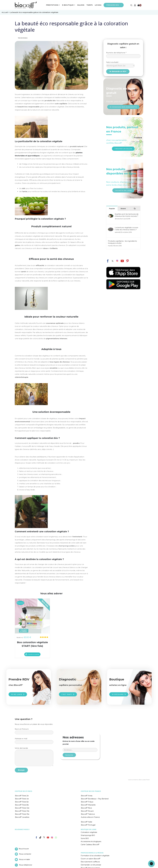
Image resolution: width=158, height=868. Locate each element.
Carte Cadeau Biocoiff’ (90, 844)
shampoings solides (66, 546)
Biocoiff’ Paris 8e (22, 805)
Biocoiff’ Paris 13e (22, 811)
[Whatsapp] (56, 838)
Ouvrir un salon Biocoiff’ (91, 859)
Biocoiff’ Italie (87, 822)
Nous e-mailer (25, 859)
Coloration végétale (89, 832)
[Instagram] (52, 837)
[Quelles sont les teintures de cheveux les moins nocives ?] (111, 215)
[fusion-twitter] (113, 261)
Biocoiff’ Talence (88, 814)
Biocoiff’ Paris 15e (22, 814)
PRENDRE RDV (113, 5)
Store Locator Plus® (144, 780)
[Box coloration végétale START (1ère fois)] (32, 616)
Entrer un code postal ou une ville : (80, 740)
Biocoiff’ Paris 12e (22, 808)
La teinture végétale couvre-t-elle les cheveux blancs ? (127, 229)
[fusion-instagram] (117, 261)
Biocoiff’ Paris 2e (22, 796)
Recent (123, 209)
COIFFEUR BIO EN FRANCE (91, 791)
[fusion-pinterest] (127, 261)
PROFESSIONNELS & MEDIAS (92, 853)
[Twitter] (44, 837)
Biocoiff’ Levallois (22, 817)
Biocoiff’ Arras (87, 796)
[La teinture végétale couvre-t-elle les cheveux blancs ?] (111, 229)
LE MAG (98, 5)
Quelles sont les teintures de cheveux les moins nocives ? (127, 215)
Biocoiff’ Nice (86, 808)
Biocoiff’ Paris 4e (22, 799)
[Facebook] (36, 837)
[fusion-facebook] (108, 261)
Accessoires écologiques (91, 841)
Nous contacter (25, 854)
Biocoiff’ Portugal (88, 825)
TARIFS (90, 5)
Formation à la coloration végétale (95, 856)
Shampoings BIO (88, 835)
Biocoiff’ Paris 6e (22, 802)
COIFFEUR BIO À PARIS (23, 791)
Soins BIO (85, 838)
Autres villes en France (90, 817)
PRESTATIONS (53, 5)
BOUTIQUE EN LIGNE (89, 829)
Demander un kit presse (91, 865)
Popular (112, 209)
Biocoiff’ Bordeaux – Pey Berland (95, 799)
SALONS (81, 5)
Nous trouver (24, 849)
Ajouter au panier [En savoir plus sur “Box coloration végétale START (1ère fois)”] (34, 654)
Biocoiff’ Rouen (87, 811)
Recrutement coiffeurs (90, 862)
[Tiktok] (40, 838)
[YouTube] (48, 838)
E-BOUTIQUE (69, 5)
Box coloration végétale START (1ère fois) (32, 644)
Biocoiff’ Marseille (88, 805)
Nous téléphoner (26, 865)
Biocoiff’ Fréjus (87, 802)
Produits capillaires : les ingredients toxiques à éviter (122, 242)
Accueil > (6, 12)
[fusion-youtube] (122, 261)
